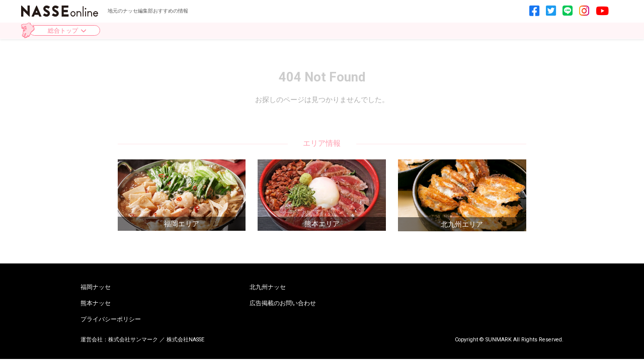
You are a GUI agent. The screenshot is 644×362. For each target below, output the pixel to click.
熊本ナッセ (96, 304)
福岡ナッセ (96, 288)
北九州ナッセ (268, 288)
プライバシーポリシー (111, 320)
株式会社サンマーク (133, 340)
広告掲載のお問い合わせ (283, 304)
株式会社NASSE (185, 340)
